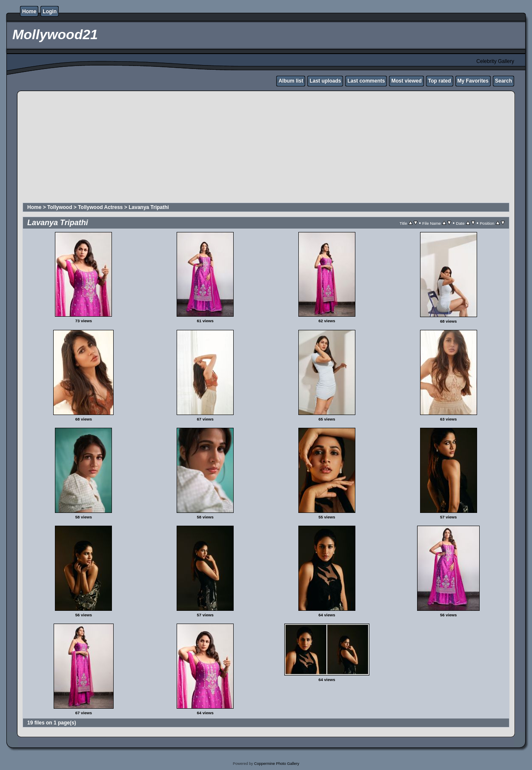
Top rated (440, 81)
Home (29, 11)
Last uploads (325, 81)
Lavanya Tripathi (149, 207)
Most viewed (406, 81)
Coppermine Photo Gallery (277, 764)
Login (50, 11)
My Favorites (473, 81)
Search (503, 81)
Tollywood (60, 207)
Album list (291, 81)
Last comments (366, 81)
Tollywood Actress (100, 207)
